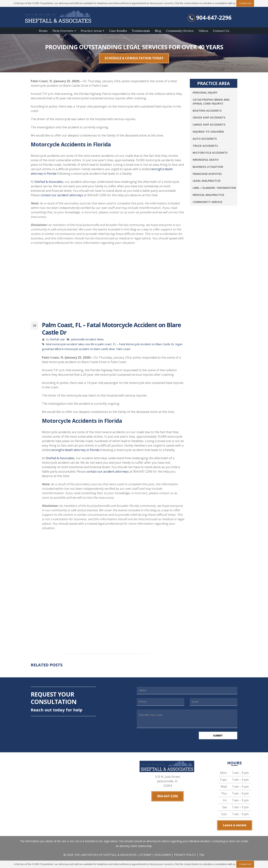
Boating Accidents (207, 110)
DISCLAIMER (163, 855)
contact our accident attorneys (62, 195)
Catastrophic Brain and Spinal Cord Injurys (211, 101)
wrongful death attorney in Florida (75, 450)
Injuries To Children (208, 131)
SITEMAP (146, 855)
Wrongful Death (206, 160)
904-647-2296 (214, 18)
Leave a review (235, 826)
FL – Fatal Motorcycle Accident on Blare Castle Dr (143, 344)
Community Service (180, 31)
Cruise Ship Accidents (209, 117)
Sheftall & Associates (49, 182)
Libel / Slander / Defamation (214, 188)
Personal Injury (205, 92)
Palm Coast (123, 349)
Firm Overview (63, 31)
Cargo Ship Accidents (209, 124)
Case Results (118, 31)
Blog (158, 31)
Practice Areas (91, 31)
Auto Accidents (205, 139)
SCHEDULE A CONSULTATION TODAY (134, 58)
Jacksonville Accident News (87, 339)
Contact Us (221, 31)
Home (43, 31)
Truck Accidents (205, 146)
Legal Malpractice (207, 181)
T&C (202, 855)
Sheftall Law (57, 339)
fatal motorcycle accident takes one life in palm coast (79, 344)
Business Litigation (208, 167)
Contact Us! (245, 864)
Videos (203, 31)
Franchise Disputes (207, 174)
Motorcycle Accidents (210, 153)
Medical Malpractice (208, 195)
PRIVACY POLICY (185, 855)
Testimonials (141, 31)
